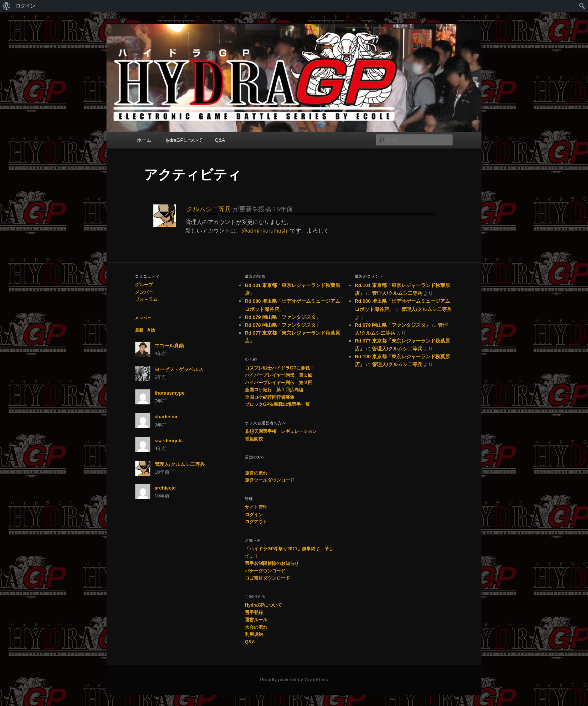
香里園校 (254, 439)
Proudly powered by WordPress (294, 680)
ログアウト (256, 522)
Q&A (220, 140)
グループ (144, 285)
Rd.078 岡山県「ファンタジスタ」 (283, 325)
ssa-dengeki (169, 441)
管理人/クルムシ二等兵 (180, 464)
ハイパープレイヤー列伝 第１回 (279, 375)
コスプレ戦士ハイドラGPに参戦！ (280, 368)
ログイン (25, 6)
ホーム (144, 140)
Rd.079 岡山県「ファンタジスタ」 (283, 317)
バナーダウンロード (265, 571)
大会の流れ (256, 627)
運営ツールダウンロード (270, 480)
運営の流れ (256, 473)
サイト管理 (256, 507)
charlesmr (166, 417)
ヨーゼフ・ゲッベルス (179, 369)
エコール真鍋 (169, 346)
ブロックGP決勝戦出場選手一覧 (277, 404)
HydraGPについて (183, 140)
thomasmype (169, 393)
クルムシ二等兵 (209, 209)
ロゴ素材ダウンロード (267, 578)
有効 (151, 330)
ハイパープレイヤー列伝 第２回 (279, 383)
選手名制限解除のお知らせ (272, 563)
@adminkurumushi (265, 231)
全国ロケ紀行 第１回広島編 (274, 390)
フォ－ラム (146, 299)
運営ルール (256, 620)
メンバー (144, 292)
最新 (139, 330)
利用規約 (254, 634)
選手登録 (254, 613)
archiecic (165, 488)
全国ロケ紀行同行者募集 (270, 397)
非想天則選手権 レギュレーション (281, 431)
